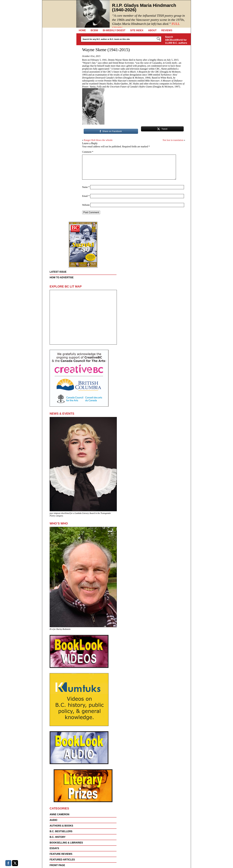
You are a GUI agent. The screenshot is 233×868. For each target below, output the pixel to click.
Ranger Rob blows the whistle (98, 140)
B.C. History (58, 837)
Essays (54, 848)
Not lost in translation (173, 140)
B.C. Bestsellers (61, 831)
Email (86, 196)
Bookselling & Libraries (66, 843)
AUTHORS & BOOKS (61, 826)
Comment (88, 152)
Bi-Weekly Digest (114, 30)
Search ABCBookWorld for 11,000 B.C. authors (176, 40)
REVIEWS (167, 30)
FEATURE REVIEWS (61, 854)
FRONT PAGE (57, 865)
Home (82, 30)
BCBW (94, 30)
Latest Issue (58, 272)
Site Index (137, 30)
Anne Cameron (59, 814)
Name (86, 187)
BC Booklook (59, 14)
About (152, 30)
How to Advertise (62, 277)
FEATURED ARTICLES (62, 860)
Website (86, 205)
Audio (53, 820)
